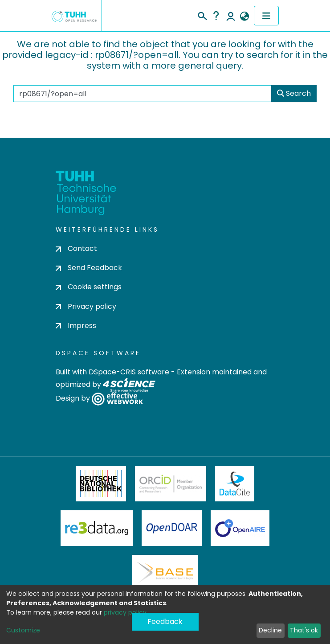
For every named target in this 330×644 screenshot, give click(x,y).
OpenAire (240, 528)
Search (294, 93)
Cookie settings (89, 287)
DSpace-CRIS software (129, 372)
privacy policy (125, 612)
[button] (245, 16)
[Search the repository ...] (143, 94)
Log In (231, 16)
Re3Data (97, 528)
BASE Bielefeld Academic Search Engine (165, 573)
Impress (76, 326)
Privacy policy (86, 306)
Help (216, 16)
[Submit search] (202, 15)
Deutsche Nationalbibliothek (101, 484)
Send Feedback (89, 268)
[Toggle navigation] (266, 16)
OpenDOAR (172, 528)
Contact (76, 248)
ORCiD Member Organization (171, 484)
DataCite (235, 484)
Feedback (165, 621)
